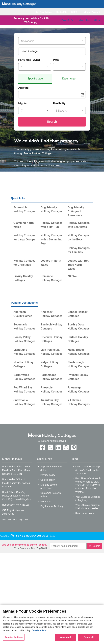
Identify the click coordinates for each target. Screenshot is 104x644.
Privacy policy (48, 475)
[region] (52, 625)
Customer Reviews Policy (51, 495)
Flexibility (59, 103)
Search (52, 122)
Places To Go (67, 20)
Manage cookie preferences (49, 486)
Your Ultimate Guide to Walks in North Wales (87, 507)
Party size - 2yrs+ (29, 60)
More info (45, 501)
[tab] (35, 79)
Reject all (89, 637)
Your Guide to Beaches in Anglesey (88, 498)
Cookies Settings (14, 637)
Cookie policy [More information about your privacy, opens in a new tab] (39, 630)
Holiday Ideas (84, 20)
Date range (69, 79)
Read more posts (85, 513)
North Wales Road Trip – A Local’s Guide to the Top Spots (88, 470)
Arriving (23, 88)
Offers (97, 20)
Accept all (66, 637)
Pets (56, 60)
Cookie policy (48, 480)
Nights (22, 103)
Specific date (35, 79)
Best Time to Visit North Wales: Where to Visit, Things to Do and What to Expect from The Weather (88, 485)
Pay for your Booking (52, 506)
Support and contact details (51, 468)
